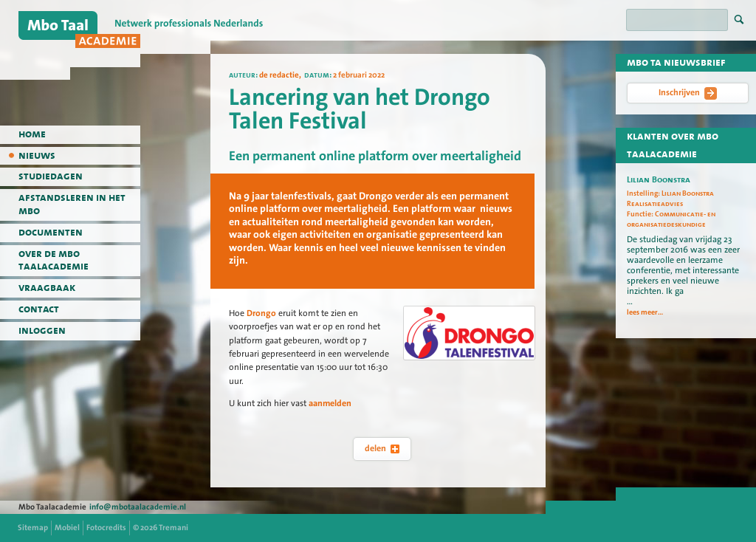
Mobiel (67, 528)
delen (382, 448)
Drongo (261, 313)
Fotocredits (106, 528)
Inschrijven (688, 93)
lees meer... (645, 312)
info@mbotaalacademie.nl (138, 507)
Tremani (173, 528)
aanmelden (330, 403)
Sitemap (33, 528)
